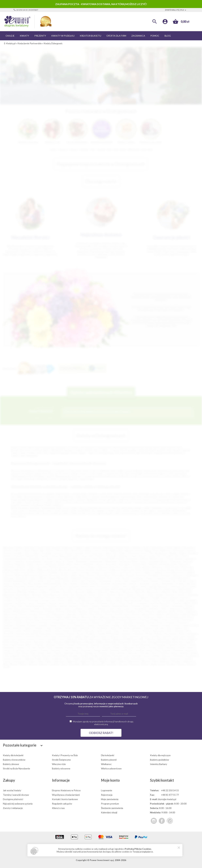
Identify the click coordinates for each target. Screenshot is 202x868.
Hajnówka (85, 628)
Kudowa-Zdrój (33, 636)
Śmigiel (76, 659)
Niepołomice (153, 592)
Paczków (18, 598)
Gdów (33, 578)
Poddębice (141, 647)
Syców (147, 656)
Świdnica (144, 559)
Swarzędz (137, 656)
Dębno (82, 575)
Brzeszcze (82, 620)
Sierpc (113, 653)
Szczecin (56, 548)
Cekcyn (164, 620)
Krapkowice (42, 586)
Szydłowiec (57, 659)
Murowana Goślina (43, 642)
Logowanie (107, 790)
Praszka (7, 650)
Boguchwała (128, 570)
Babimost (193, 614)
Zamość (143, 556)
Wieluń (122, 661)
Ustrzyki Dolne (140, 609)
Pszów (66, 650)
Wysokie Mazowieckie (112, 611)
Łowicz (62, 639)
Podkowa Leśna (84, 598)
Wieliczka (188, 609)
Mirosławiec (164, 639)
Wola (6, 664)
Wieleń (113, 661)
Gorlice (110, 578)
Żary (82, 567)
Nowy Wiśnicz (25, 645)
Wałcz (165, 609)
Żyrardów (42, 567)
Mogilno (192, 639)
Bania (138, 567)
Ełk (177, 556)
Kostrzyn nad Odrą (185, 584)
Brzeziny (93, 620)
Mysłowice (134, 553)
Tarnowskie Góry (37, 559)
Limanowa (175, 586)
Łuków (79, 589)
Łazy (14, 639)
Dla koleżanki (108, 755)
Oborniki (39, 645)
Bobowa (80, 570)
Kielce (128, 548)
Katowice (97, 548)
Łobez (24, 589)
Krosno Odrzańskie (69, 586)
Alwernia (103, 567)
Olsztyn (137, 548)
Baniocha (20, 617)
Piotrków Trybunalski (106, 556)
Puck (54, 600)
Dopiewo (171, 623)
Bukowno (133, 620)
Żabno (180, 611)
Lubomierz (155, 636)
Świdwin (166, 606)
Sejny (50, 653)
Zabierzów (150, 611)
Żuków (99, 614)
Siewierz (122, 653)
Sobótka (184, 653)
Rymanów (8, 603)
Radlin (105, 650)
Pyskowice (87, 650)
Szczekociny (191, 656)
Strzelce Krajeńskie (70, 606)
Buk (101, 620)
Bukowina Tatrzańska (116, 620)
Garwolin (43, 625)
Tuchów (7, 661)
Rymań (25, 653)
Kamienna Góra (168, 581)
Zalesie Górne (10, 614)
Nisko (175, 592)
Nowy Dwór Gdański (183, 642)
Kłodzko (94, 584)
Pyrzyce (62, 600)
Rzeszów (7, 550)
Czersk (117, 623)
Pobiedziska (128, 647)
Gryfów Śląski (71, 628)
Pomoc (155, 36)
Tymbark (32, 661)
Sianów (79, 653)
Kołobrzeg (51, 564)
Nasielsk (90, 642)
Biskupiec (105, 617)
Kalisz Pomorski (131, 581)
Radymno (115, 650)
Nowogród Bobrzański (159, 642)
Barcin (29, 617)
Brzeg (171, 570)
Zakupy (9, 780)
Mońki (6, 642)
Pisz (98, 647)
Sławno (114, 603)
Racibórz (7, 561)
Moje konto (110, 780)
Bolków (161, 617)
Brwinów (47, 620)
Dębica (31, 564)
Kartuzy (17, 584)
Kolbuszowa (159, 631)
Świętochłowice (34, 561)
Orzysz (125, 645)
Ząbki (140, 611)
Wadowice (154, 609)
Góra (195, 625)
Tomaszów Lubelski (52, 609)
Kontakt (34, 10)
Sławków (164, 653)
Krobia (182, 634)
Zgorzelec (72, 614)
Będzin (154, 559)
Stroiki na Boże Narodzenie (17, 768)
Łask (183, 636)
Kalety (58, 631)
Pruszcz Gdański (169, 598)
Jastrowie (159, 628)
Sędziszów (42, 603)
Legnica (36, 553)
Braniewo (19, 620)
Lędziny (77, 636)
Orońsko (170, 595)
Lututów (89, 589)
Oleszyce (71, 645)
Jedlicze (178, 628)
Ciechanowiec (109, 573)
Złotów (145, 664)
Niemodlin (140, 592)
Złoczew (123, 664)
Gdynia (119, 548)
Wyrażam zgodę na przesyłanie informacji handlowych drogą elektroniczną (103, 723)
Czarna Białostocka (174, 573)
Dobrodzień (118, 575)
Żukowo (191, 664)
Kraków (19, 548)
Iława (113, 628)
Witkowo (165, 661)
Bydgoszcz (68, 548)
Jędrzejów (37, 631)
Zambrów (55, 664)
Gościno (186, 625)
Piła (151, 553)
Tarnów (190, 550)
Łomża (152, 556)
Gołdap (116, 625)
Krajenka (158, 634)
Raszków (140, 650)
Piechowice (30, 598)
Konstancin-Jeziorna (149, 584)
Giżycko (42, 578)
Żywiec (136, 614)
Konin (144, 553)
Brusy (38, 620)
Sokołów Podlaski (181, 603)
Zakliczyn (44, 664)
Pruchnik (45, 650)
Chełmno (41, 573)
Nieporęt (166, 592)
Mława (183, 639)
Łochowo (41, 639)
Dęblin (74, 575)
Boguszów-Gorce (134, 617)
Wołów (14, 664)
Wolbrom (50, 611)
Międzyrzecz (170, 589)
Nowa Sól (184, 564)
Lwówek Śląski (102, 589)
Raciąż (97, 650)
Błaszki (62, 570)
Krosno (40, 564)
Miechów (83, 639)
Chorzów (8, 553)
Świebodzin (177, 606)
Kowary (80, 634)
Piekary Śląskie (175, 559)
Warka (48, 661)
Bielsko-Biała (38, 550)
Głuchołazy (79, 625)
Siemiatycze (91, 653)
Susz (128, 656)
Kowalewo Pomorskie (14, 586)
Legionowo (189, 559)
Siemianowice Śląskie (165, 553)
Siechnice (72, 603)
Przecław (184, 598)
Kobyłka (146, 631)
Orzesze (116, 645)
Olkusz (120, 595)
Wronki (23, 664)
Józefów (48, 631)
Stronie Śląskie (60, 656)
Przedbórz (8, 600)
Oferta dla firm (116, 36)
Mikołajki (22, 592)
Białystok (109, 548)
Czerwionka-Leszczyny (134, 623)
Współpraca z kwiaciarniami (66, 795)
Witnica (7, 611)
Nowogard (81, 595)
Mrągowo (33, 592)
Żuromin (109, 614)
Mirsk (175, 639)
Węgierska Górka (89, 661)
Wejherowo (82, 561)
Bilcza (96, 617)
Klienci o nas (58, 808)
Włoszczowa (37, 611)
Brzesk (179, 570)
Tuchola (187, 659)
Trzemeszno (175, 659)
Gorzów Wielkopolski (112, 550)
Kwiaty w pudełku (63, 36)
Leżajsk (143, 586)
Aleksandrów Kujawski (153, 614)
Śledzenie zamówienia (112, 808)
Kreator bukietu (90, 36)
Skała (82, 603)
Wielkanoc (106, 764)
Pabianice (123, 556)
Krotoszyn (192, 634)
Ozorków (172, 645)
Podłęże (98, 598)
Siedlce (123, 553)
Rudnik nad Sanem (187, 600)
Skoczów (145, 653)
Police (134, 598)
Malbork (53, 567)
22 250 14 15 (21, 10)
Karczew (183, 581)
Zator (64, 664)
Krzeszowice (103, 586)
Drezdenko (154, 575)
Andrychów (115, 567)
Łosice (43, 589)
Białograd (8, 570)
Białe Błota (20, 570)
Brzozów (189, 570)
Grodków (39, 628)
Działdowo (8, 625)
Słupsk (68, 553)
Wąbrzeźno (59, 661)
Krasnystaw (170, 634)
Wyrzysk (33, 664)
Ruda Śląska (85, 550)
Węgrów (104, 661)
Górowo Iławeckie (12, 628)
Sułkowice (118, 656)
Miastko (158, 589)
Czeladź (190, 573)
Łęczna (21, 639)
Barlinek (146, 567)
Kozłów (31, 586)
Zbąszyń (86, 664)
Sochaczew (142, 603)
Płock (155, 550)
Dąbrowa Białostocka (26, 575)
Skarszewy (133, 653)
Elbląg (147, 550)
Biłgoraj (41, 570)
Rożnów (156, 600)
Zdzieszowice (58, 614)
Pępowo (59, 647)
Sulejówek (106, 656)
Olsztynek (83, 645)
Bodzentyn (102, 570)
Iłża (120, 628)
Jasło (83, 581)
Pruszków (168, 556)
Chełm (184, 556)
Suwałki (44, 556)
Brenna (29, 620)
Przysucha (33, 600)
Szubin (46, 659)
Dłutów (91, 575)
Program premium (110, 804)
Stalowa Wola (71, 559)
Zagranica (138, 36)
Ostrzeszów (159, 645)
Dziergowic (9, 578)
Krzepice (20, 636)
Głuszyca (91, 625)
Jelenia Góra (111, 553)
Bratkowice (149, 570)
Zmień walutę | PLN (176, 10)
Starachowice (96, 561)
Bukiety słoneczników (14, 760)
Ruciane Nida (169, 600)
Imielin (127, 628)
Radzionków (128, 650)
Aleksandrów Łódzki (176, 614)
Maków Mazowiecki (121, 589)
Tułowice (101, 609)
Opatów (130, 595)
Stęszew (46, 656)
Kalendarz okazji (109, 812)
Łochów (33, 589)
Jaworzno (58, 553)
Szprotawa (26, 609)
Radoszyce (87, 600)
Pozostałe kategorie (23, 745)
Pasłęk (41, 647)
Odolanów (50, 645)
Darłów (65, 575)
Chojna (74, 573)
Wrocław (29, 548)
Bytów (31, 573)
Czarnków (71, 623)
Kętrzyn (74, 584)
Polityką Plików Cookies (138, 849)
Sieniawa (103, 653)
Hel (93, 628)
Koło (187, 631)
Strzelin (85, 656)
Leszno (133, 556)
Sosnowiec (189, 548)
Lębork (134, 586)
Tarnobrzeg (175, 561)
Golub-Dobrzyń (129, 625)
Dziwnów (32, 625)
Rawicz (150, 650)
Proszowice (32, 650)
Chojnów (19, 623)
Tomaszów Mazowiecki (15, 559)
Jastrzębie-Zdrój (82, 553)
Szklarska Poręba (33, 659)
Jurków (118, 581)
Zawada (33, 614)
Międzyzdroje (185, 589)
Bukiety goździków (160, 760)
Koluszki (179, 631)
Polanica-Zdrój (122, 598)
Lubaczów (114, 636)
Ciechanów (88, 564)
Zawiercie (49, 561)
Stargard (193, 553)
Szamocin (166, 656)
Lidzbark (95, 636)
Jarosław (74, 567)
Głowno (54, 625)
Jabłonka (137, 628)
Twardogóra (19, 661)
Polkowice (144, 598)
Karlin (192, 581)
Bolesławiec (9, 567)
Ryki (18, 653)
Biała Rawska (172, 567)
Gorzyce (150, 578)
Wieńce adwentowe (111, 768)
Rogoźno (167, 650)
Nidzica (100, 642)
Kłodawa (136, 631)
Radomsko (20, 564)
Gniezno (7, 556)
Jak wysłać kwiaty (12, 790)
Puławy (143, 561)
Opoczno (141, 595)
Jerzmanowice (105, 581)
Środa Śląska (88, 659)
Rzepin (42, 653)
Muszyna (59, 642)
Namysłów (115, 592)
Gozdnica (161, 578)
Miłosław (151, 639)
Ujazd (41, 661)
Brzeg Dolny (59, 620)
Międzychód (118, 639)
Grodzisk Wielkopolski (14, 581)
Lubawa (144, 636)
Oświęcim (91, 567)
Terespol (151, 659)
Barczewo (39, 617)
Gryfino (40, 581)
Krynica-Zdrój (88, 586)
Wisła (155, 661)
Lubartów (134, 636)
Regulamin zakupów (62, 804)
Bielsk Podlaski (64, 617)
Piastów (69, 647)
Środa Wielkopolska (35, 606)
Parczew (32, 647)
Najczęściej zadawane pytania (18, 804)
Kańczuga (89, 631)
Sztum (37, 609)
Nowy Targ (69, 595)
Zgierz (162, 559)
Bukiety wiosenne (61, 768)
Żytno (127, 614)
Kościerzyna (168, 584)
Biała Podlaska (117, 559)
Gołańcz (143, 625)
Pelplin (50, 647)
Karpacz (7, 584)
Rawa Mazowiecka (133, 600)
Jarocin (75, 581)
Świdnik (21, 567)
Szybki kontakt (162, 780)
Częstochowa (157, 548)
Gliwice (17, 550)
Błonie (71, 570)
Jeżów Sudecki (23, 631)
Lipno (185, 586)
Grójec (49, 628)
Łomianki (52, 639)
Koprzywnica (46, 634)
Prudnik (155, 598)
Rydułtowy (9, 653)
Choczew (64, 573)
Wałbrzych (165, 550)
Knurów (63, 567)
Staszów (26, 656)
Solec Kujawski (12, 656)
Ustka (119, 609)
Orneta (106, 645)
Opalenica (95, 645)
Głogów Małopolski (58, 578)
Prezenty (40, 36)
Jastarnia (92, 581)
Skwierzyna (102, 603)
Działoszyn (191, 575)
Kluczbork (106, 584)
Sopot (13, 606)
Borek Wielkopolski (176, 617)
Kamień (67, 631)
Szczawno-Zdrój (11, 609)
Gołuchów (154, 625)
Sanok (31, 603)
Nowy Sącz (97, 553)
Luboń (62, 589)
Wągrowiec (72, 661)
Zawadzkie (74, 664)
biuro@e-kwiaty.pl (167, 799)
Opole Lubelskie (155, 595)
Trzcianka (162, 659)
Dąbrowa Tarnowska (49, 575)
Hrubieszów (103, 628)
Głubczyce (88, 578)
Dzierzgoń (21, 625)
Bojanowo (150, 617)
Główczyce (65, 625)
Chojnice (31, 567)
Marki (150, 589)
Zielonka (83, 614)
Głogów (182, 553)
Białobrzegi (186, 567)
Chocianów (186, 620)
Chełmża (174, 620)
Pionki (41, 598)
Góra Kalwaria (123, 578)
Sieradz (62, 564)
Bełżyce (50, 617)
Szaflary (156, 656)
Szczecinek (111, 564)
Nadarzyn (92, 592)
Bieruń (76, 617)
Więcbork (146, 661)
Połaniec (108, 598)
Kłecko (126, 631)
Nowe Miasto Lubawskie (29, 595)
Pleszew (107, 647)
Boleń (139, 570)
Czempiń (107, 623)
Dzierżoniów (22, 578)
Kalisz (27, 553)
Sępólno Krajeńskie (64, 653)
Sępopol (53, 603)
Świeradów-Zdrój (120, 659)
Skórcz (155, 653)
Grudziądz (47, 553)
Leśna (53, 636)
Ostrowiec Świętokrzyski (26, 556)
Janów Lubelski (62, 581)
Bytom (50, 550)
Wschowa (94, 611)
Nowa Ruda (125, 642)
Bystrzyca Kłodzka (149, 620)
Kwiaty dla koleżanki (13, 755)
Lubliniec (52, 589)
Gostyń (177, 625)
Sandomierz (21, 603)
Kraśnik (54, 586)
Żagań (154, 664)
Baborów (9, 617)
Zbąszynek (44, 614)
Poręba (181, 647)
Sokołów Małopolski (160, 603)
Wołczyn (61, 611)
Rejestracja (107, 795)
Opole (169, 548)
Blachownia (118, 617)
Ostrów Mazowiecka (141, 645)
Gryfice (31, 581)
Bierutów (86, 617)
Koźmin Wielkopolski (108, 634)
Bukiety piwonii (109, 760)
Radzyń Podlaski (114, 600)
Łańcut (126, 586)
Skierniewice (112, 561)
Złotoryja (134, 664)
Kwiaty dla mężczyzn (160, 755)
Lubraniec (167, 636)
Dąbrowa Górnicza (133, 550)
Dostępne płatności (13, 799)
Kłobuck (84, 584)
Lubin (76, 556)
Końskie (133, 584)
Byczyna (21, 573)
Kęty (66, 584)
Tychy (96, 550)
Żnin (92, 614)
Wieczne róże (59, 764)
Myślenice (45, 592)
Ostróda (181, 595)
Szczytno (18, 659)
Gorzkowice (138, 578)
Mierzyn (107, 639)
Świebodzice (103, 659)
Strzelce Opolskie (90, 606)
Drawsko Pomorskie (136, 575)
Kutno (77, 564)
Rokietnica (178, 650)
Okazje (10, 36)
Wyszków (130, 611)
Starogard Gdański (158, 561)
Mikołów (153, 564)
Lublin (88, 548)
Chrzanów (95, 573)
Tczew (59, 559)
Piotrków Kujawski (56, 598)
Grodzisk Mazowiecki (178, 578)
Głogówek (75, 578)
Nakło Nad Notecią (75, 642)
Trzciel (67, 609)
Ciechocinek (125, 573)
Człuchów (8, 575)
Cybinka (147, 573)
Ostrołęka (19, 561)
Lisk (17, 589)
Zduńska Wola (139, 564)
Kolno (170, 631)
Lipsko (104, 636)
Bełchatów (132, 559)
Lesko (46, 636)
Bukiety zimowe (11, 764)
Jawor (169, 628)
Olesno (101, 595)
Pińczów (90, 647)
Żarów (162, 664)
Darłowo (151, 623)
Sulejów (156, 606)
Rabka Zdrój (74, 600)
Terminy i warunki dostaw (16, 795)
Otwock (100, 564)
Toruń (145, 548)
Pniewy (116, 647)
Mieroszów (95, 639)
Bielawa (32, 570)
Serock (62, 603)
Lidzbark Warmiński (158, 586)
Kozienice (91, 634)
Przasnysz (56, 650)
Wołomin (72, 611)
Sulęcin (146, 606)
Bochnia (91, 570)
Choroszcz (30, 623)
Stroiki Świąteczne (61, 760)
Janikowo (148, 628)
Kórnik (148, 634)
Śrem (21, 606)
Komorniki (8, 634)
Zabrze (27, 550)
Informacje (61, 780)
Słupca (174, 653)
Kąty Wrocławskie (32, 584)
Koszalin (18, 553)
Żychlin (7, 667)
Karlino (99, 631)
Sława (122, 603)
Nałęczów (103, 592)
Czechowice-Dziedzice (89, 623)
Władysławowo (21, 611)
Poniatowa (170, 647)
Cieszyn (137, 573)
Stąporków (52, 606)
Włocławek (178, 550)
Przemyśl (104, 559)
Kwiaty (24, 36)
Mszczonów (26, 642)
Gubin (49, 581)
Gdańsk (79, 548)
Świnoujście (124, 564)
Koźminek (126, 634)
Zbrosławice (98, 664)
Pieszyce (80, 647)
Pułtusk (75, 650)
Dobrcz (161, 623)
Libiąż (86, 636)
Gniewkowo (104, 625)
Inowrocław (87, 556)
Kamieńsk (77, 631)
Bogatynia (114, 570)
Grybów (58, 628)
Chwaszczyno (57, 623)
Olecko (61, 645)
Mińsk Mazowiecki (168, 564)
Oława (92, 595)
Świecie (189, 606)
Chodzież (8, 623)
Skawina (90, 603)
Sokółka (194, 653)
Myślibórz (57, 592)
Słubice (131, 603)
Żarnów (23, 614)
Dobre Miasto (104, 575)
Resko (147, 600)
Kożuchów (138, 634)
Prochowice (19, 650)
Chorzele (84, 573)
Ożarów (182, 645)
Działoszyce (178, 575)
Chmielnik (52, 573)
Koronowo (59, 634)
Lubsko (70, 589)
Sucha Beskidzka (121, 606)
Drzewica (166, 575)
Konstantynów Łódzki (26, 634)
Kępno (117, 631)
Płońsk (70, 598)
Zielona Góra (62, 550)
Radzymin (99, 600)
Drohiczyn (183, 623)
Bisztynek (52, 570)
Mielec (50, 559)
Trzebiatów (78, 609)
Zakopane (191, 611)
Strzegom (74, 656)
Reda (158, 650)
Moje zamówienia (110, 799)
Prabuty (190, 647)
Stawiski (36, 656)
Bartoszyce (158, 567)
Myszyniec (80, 592)
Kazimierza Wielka (52, 584)
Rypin (34, 653)
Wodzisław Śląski (129, 561)
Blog (168, 36)
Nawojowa (128, 592)
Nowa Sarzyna (139, 642)
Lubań (124, 636)
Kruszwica (8, 636)
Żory (159, 556)
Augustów (128, 567)
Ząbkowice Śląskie (166, 611)
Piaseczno (61, 561)
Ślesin (68, 659)
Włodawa (176, 661)
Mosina (15, 642)
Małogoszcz (139, 589)
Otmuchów (192, 595)
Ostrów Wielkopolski (61, 556)
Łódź (48, 548)
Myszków (68, 592)
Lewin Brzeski (65, 636)
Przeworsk (20, 600)
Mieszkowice (9, 592)
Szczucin (7, 659)
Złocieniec (112, 664)
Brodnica (162, 570)
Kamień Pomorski (150, 581)
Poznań (40, 548)
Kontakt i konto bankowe (65, 799)
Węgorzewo (176, 609)
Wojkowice (189, 661)
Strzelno (95, 656)
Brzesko (71, 620)
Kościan (71, 634)
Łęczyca (30, 639)
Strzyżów (106, 606)
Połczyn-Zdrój (156, 647)
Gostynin (166, 625)
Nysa (70, 564)
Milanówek (132, 639)
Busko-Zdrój (9, 573)
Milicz (142, 639)
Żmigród (171, 664)
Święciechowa (137, 659)
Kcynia (108, 631)
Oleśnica (111, 595)
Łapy (177, 636)
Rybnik (74, 550)
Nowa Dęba (111, 642)
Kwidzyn (116, 586)
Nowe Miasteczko (52, 595)
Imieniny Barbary (159, 764)
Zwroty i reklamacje (13, 808)
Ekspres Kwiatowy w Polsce (66, 790)
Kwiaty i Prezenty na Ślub (65, 755)
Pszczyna (45, 600)
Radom (178, 548)
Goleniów (100, 578)
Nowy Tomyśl (10, 645)
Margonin (72, 639)
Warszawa (8, 548)
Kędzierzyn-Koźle (89, 559)
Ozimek (8, 598)
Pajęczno (21, 647)
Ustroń (127, 609)
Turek (111, 609)
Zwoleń (119, 614)
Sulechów (136, 606)
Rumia (71, 561)
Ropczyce (190, 650)
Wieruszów (134, 661)
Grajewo (28, 628)
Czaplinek (158, 573)
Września (83, 611)
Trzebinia (90, 609)
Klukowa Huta (120, 584)
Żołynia (181, 664)
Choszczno (43, 623)
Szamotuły (178, 656)
